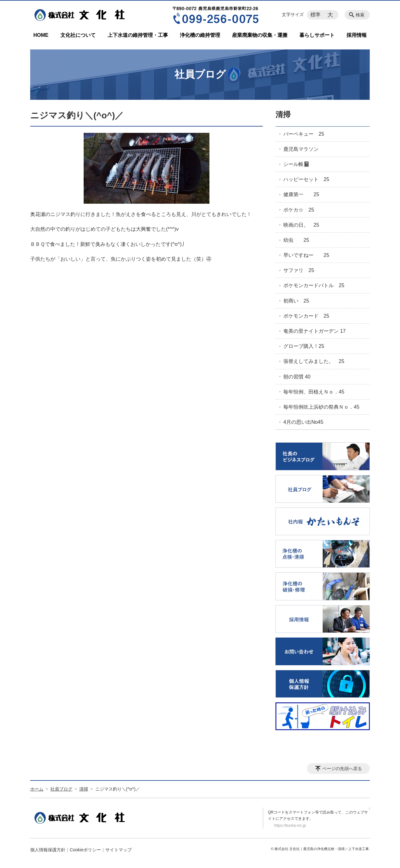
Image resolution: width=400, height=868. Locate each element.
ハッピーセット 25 (306, 179)
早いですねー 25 (306, 255)
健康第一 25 (301, 194)
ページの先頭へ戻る (342, 769)
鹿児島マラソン (301, 149)
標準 (315, 15)
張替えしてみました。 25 (314, 361)
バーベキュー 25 (304, 134)
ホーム (37, 789)
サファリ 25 (299, 270)
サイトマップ (119, 850)
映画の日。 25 (301, 225)
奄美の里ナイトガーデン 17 (314, 331)
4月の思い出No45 (303, 422)
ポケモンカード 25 (306, 316)
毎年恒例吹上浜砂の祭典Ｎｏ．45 (321, 407)
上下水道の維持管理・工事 (138, 35)
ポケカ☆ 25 (299, 210)
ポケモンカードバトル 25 (314, 285)
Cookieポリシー (86, 850)
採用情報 (357, 35)
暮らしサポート (317, 35)
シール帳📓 (297, 164)
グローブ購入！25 (304, 346)
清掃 (283, 114)
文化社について (78, 35)
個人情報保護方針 (48, 850)
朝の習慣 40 (297, 377)
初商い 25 (296, 301)
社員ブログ (61, 789)
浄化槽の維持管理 (200, 35)
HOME (41, 35)
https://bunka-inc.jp (290, 825)
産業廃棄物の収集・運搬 (260, 35)
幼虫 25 (296, 240)
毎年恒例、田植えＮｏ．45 (314, 392)
